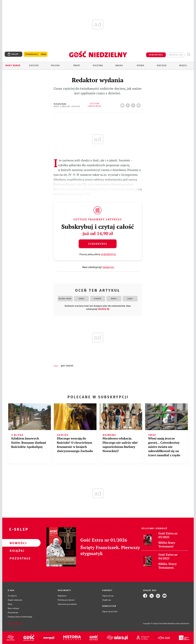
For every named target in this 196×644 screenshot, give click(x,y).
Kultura (98, 66)
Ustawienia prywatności (67, 604)
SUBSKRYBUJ (156, 55)
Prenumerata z (36, 54)
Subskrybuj (98, 244)
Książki (17, 551)
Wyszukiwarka (189, 54)
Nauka (119, 66)
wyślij (139, 105)
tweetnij (134, 105)
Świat (77, 66)
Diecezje (162, 66)
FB (128, 105)
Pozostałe (17, 558)
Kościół (34, 66)
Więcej (183, 66)
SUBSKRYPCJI (108, 254)
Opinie (140, 66)
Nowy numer (13, 66)
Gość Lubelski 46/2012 (67, 106)
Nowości (17, 543)
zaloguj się (176, 55)
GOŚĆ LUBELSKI (67, 366)
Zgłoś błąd (15, 624)
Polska (55, 66)
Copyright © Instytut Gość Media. (156, 624)
